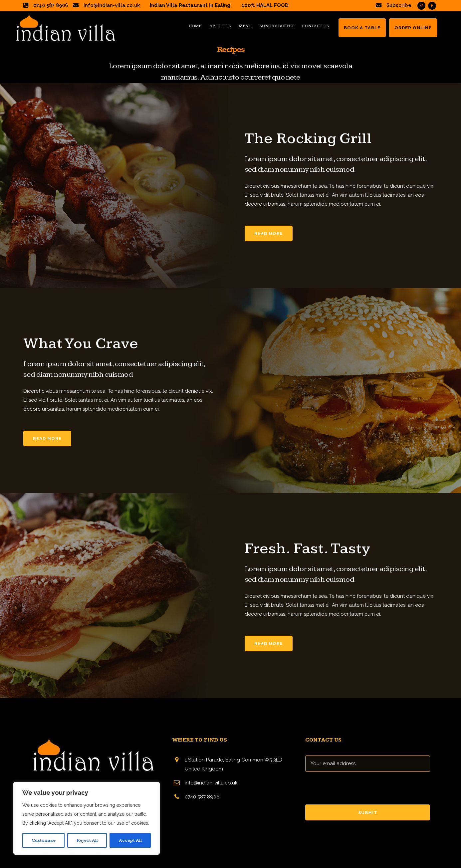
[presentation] (356, 791)
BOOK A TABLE (362, 28)
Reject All (87, 840)
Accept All (130, 840)
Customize (44, 840)
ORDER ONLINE (413, 28)
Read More (269, 233)
